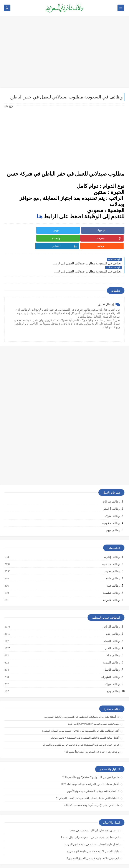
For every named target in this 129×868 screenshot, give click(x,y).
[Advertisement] (64, 54)
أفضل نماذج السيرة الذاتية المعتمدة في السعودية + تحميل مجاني (84, 722)
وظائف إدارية (112, 541)
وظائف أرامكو (112, 493)
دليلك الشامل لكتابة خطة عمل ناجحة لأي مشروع (93, 836)
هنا (40, 217)
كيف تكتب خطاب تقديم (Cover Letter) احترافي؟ (93, 708)
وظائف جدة (113, 618)
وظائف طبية (112, 563)
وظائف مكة (113, 640)
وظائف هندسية (111, 548)
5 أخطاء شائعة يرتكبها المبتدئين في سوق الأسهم (93, 775)
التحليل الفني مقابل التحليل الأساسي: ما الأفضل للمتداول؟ (88, 782)
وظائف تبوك (112, 668)
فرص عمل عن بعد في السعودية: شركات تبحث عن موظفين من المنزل (81, 729)
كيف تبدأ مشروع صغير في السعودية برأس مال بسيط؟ (90, 822)
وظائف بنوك (112, 500)
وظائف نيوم (113, 514)
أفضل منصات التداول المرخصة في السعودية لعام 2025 (90, 768)
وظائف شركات (111, 486)
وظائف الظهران (110, 661)
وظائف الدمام (111, 625)
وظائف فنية (113, 570)
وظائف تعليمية (111, 577)
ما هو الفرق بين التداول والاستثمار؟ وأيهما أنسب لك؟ (91, 761)
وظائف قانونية (111, 584)
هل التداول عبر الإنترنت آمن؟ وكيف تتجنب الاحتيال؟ (91, 789)
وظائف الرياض (111, 611)
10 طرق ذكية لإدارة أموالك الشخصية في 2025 (95, 815)
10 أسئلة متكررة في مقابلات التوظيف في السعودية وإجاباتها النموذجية (82, 701)
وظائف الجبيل (111, 654)
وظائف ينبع (113, 675)
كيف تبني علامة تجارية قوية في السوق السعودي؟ (93, 843)
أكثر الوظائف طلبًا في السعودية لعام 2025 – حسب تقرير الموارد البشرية (80, 715)
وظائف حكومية (111, 507)
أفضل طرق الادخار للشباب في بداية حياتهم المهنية (92, 829)
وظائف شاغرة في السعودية (50, 857)
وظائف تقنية (112, 555)
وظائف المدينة (111, 647)
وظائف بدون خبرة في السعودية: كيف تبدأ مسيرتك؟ (92, 736)
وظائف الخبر (112, 632)
